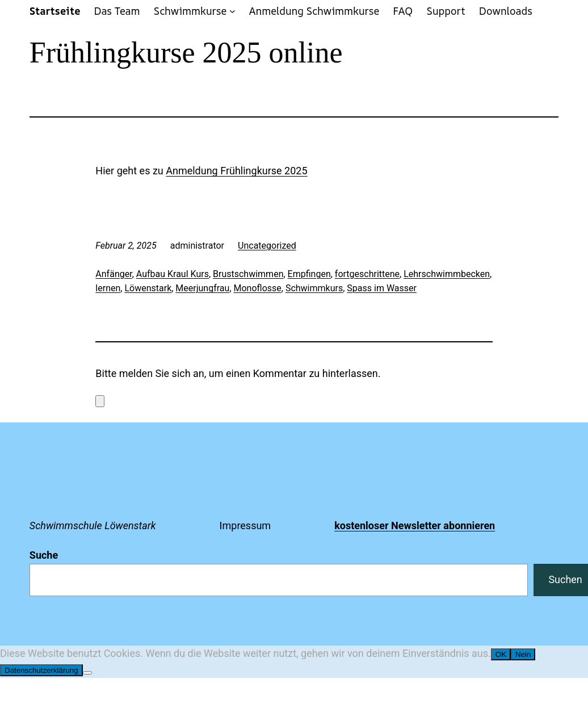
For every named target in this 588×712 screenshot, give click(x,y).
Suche (44, 555)
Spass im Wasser (382, 288)
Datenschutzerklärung (41, 670)
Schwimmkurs (314, 288)
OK (501, 654)
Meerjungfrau (202, 288)
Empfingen (309, 274)
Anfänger (114, 274)
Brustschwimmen (248, 274)
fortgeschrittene (367, 274)
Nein (523, 654)
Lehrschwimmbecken (447, 274)
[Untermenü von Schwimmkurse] (232, 11)
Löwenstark (148, 288)
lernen (108, 288)
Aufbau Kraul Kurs (173, 274)
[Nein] (87, 673)
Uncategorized (267, 246)
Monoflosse (258, 288)
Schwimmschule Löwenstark (93, 525)
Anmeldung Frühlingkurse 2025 (236, 171)
